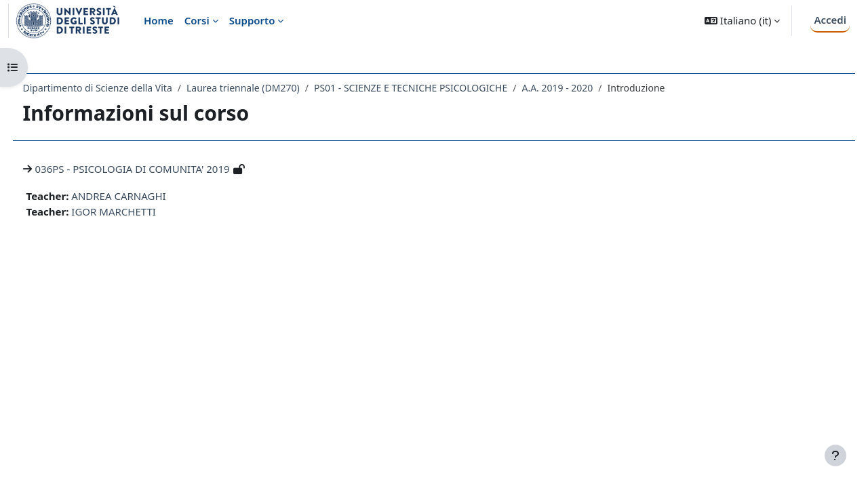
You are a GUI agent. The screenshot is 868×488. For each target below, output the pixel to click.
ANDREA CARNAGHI (144, 196)
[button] (742, 21)
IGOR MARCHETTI (139, 211)
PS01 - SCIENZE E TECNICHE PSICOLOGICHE (436, 88)
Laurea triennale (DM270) (268, 88)
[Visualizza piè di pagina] (835, 455)
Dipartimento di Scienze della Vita (123, 88)
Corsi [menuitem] (197, 20)
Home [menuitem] (159, 20)
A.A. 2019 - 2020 (583, 88)
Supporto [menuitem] (252, 20)
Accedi (830, 20)
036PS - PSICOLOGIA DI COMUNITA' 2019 (158, 169)
